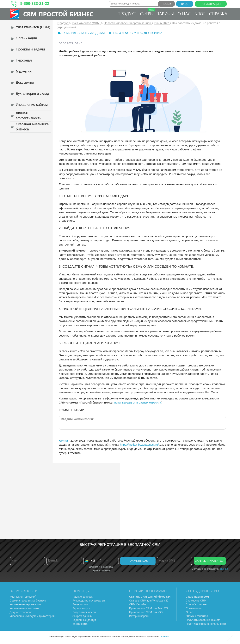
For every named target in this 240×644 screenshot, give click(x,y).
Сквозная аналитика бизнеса (28, 601)
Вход (185, 4)
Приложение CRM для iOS (146, 612)
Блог (200, 14)
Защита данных (82, 616)
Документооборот (21, 612)
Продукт (127, 14)
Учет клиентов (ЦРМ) (23, 597)
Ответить (74, 453)
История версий (139, 616)
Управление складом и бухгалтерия (32, 616)
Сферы (148, 12)
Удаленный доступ (84, 620)
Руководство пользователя (89, 601)
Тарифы (166, 14)
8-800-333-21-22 (35, 3)
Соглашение (194, 608)
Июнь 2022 (162, 23)
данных (224, 569)
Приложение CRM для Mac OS (149, 608)
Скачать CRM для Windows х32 (149, 601)
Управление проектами (24, 608)
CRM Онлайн (138, 604)
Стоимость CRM (196, 601)
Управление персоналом (25, 604)
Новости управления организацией (128, 23)
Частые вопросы (83, 597)
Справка (218, 14)
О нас (184, 14)
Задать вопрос (82, 608)
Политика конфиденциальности (206, 624)
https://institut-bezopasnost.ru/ (139, 445)
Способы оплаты (196, 604)
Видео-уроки (80, 604)
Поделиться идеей (84, 612)
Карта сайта (80, 624)
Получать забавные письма (203, 620)
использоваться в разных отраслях (138, 402)
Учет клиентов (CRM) (87, 23)
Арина (64, 440)
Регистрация (211, 4)
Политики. (165, 637)
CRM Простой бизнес (58, 14)
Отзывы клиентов (197, 616)
